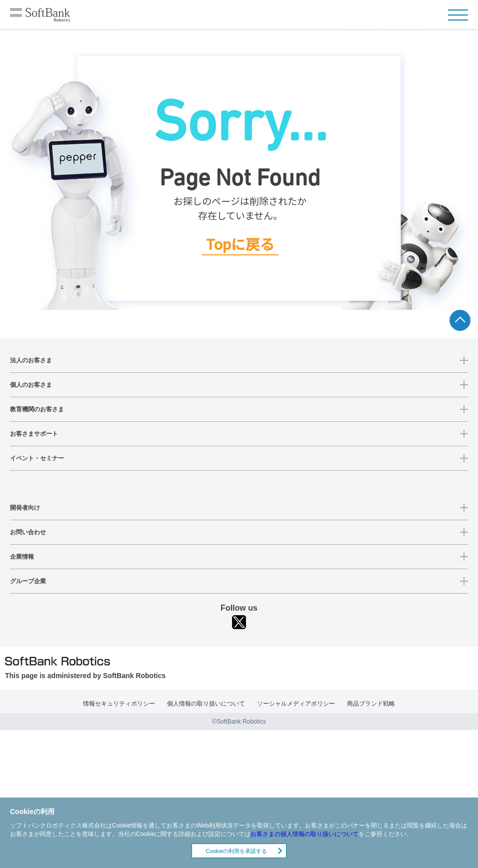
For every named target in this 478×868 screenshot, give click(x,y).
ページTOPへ (460, 320)
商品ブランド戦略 (371, 704)
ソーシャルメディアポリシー (296, 704)
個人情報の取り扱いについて (206, 704)
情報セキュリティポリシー (119, 704)
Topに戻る (240, 245)
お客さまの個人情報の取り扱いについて (304, 834)
